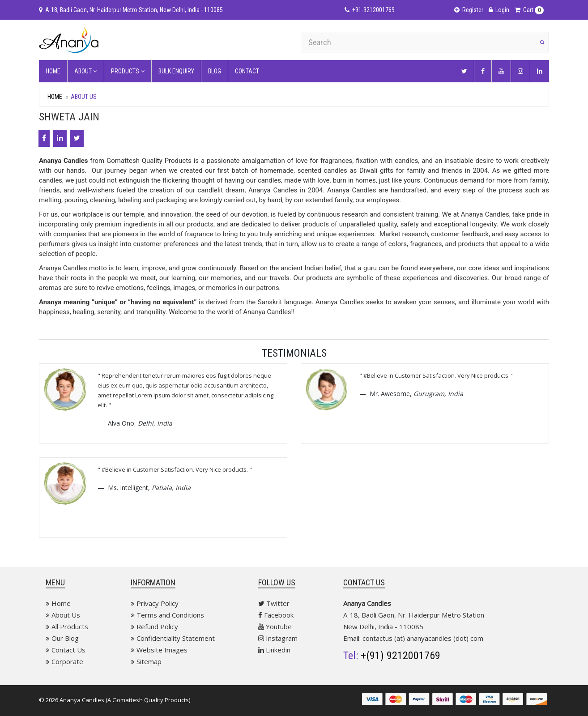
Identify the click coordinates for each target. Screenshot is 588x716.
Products (128, 71)
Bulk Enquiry (176, 71)
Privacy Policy (155, 603)
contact (247, 71)
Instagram (278, 638)
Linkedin (274, 650)
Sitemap (146, 661)
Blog (215, 71)
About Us (63, 615)
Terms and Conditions (167, 615)
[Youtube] (501, 71)
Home (53, 71)
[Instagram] (520, 71)
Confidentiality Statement (173, 638)
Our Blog (62, 638)
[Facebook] (483, 71)
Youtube (275, 626)
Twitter (274, 603)
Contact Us (66, 650)
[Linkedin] (540, 71)
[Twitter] (464, 71)
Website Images (159, 650)
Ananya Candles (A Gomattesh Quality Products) (125, 700)
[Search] (542, 42)
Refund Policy (154, 626)
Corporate (64, 661)
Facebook (276, 615)
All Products (67, 626)
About (86, 71)
